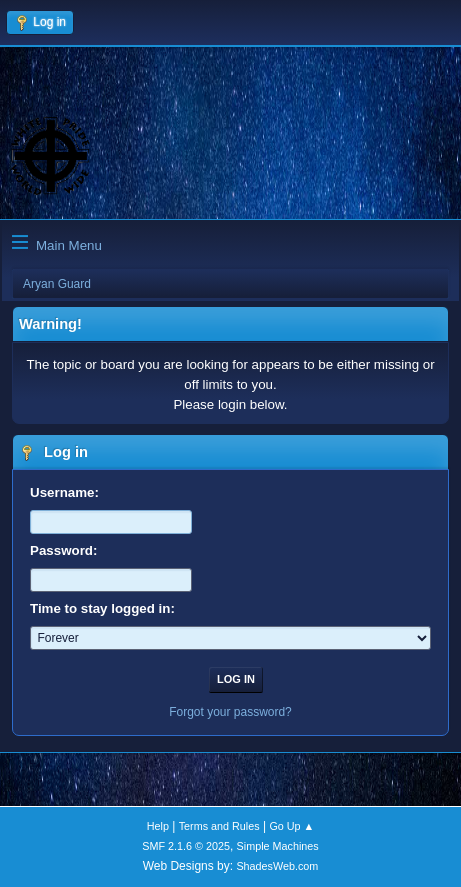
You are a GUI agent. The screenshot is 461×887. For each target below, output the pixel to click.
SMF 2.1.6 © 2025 (186, 846)
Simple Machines (278, 846)
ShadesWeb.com (277, 866)
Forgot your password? (230, 712)
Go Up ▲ (291, 826)
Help (158, 826)
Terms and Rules (219, 826)
